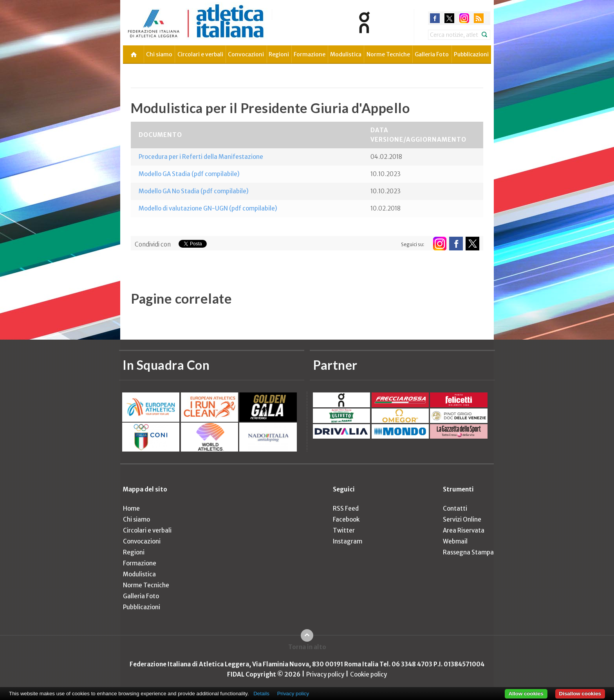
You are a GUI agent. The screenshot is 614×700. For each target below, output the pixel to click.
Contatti (455, 508)
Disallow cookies (580, 694)
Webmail (455, 541)
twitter (449, 18)
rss (479, 18)
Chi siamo (159, 54)
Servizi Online (462, 519)
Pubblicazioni (471, 54)
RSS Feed (346, 508)
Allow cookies (526, 694)
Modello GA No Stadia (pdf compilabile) (194, 191)
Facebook (346, 519)
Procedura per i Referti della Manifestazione (201, 157)
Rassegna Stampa (468, 552)
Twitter (344, 530)
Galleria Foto (432, 54)
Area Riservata (464, 530)
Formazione (310, 54)
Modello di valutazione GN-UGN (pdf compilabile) (208, 208)
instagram (464, 18)
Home (131, 508)
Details (261, 694)
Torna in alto (307, 647)
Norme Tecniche (388, 54)
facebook (435, 18)
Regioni (279, 54)
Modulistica (346, 54)
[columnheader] (247, 135)
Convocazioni (246, 54)
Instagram (348, 541)
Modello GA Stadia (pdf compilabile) (189, 174)
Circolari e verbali (200, 54)
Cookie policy (368, 674)
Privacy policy (325, 674)
